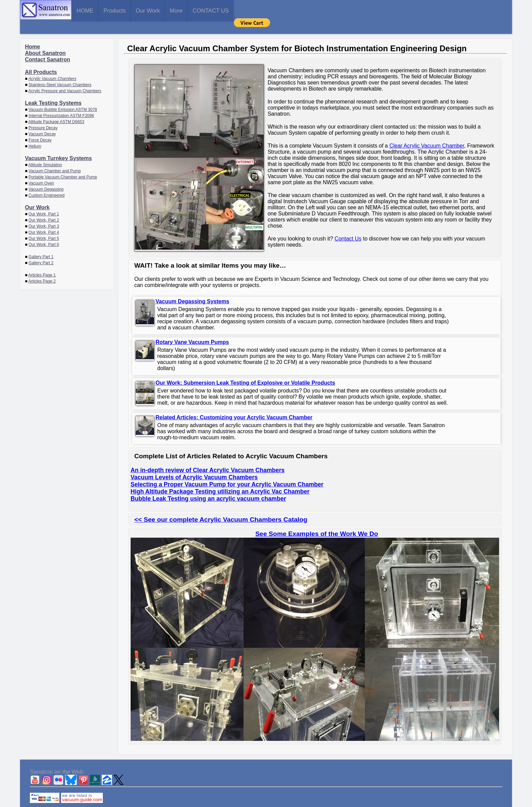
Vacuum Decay (42, 120)
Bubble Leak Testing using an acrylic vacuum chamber (208, 485)
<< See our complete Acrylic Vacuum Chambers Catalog (221, 506)
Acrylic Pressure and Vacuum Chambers (65, 77)
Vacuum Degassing (46, 176)
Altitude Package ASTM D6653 (56, 108)
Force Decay (40, 127)
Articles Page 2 (42, 268)
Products (147, 10)
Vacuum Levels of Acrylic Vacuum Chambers (194, 464)
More (252, 10)
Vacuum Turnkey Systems (59, 145)
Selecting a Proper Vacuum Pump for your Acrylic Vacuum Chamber (227, 471)
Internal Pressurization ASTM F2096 (61, 102)
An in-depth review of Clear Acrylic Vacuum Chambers (208, 457)
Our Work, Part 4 (44, 219)
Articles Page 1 (42, 262)
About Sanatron (45, 40)
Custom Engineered (46, 182)
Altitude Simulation (45, 151)
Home (33, 33)
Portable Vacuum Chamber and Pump (63, 164)
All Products (41, 59)
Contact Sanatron (48, 46)
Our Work (202, 10)
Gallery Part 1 (41, 243)
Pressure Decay (43, 114)
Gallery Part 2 (41, 249)
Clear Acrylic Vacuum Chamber (427, 132)
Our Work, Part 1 (44, 200)
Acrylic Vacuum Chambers (52, 65)
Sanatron (261, 804)
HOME (96, 10)
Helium (35, 133)
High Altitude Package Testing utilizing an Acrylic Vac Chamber (220, 478)
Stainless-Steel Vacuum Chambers (60, 71)
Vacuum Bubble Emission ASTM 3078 (63, 96)
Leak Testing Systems (53, 89)
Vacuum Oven (41, 170)
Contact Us (348, 225)
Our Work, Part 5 (44, 225)
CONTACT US (308, 10)
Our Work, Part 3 (44, 213)
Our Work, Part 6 (44, 231)
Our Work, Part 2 (44, 207)
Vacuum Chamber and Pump (55, 157)
